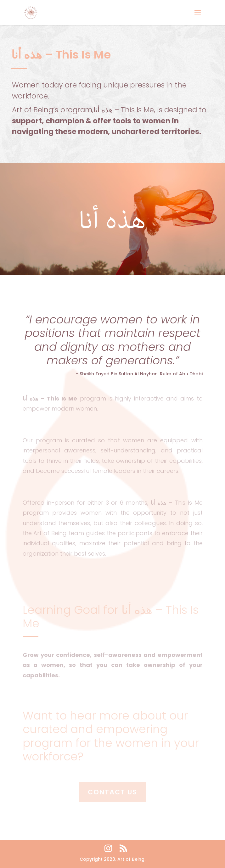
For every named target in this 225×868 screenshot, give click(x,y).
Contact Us (112, 792)
